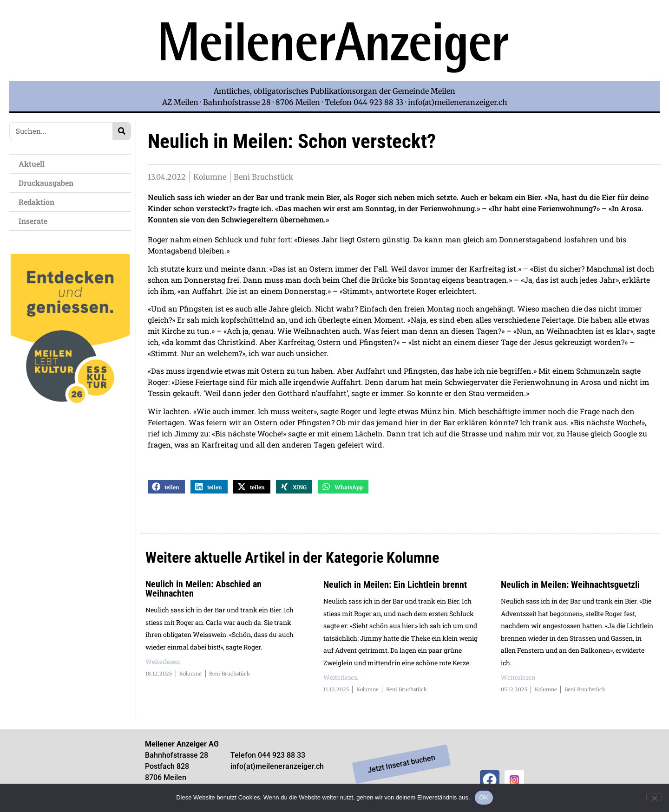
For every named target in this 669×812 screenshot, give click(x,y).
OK (484, 797)
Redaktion (39, 202)
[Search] (121, 131)
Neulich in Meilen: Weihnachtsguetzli (570, 587)
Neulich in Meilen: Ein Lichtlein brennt (395, 587)
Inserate (35, 221)
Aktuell (34, 164)
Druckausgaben (46, 183)
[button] (166, 490)
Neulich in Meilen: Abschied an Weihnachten (203, 591)
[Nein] (654, 797)
